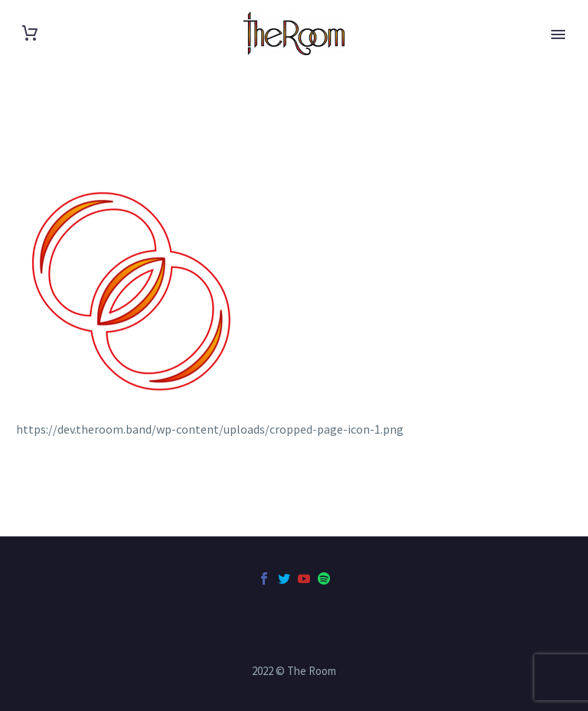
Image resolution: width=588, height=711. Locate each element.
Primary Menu (558, 34)
